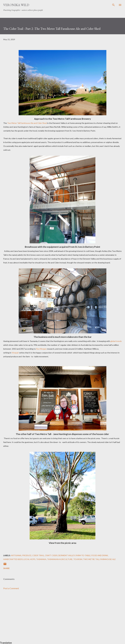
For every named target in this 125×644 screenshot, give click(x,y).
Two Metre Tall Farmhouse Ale (99, 559)
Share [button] (6, 568)
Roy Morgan (41, 349)
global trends (116, 341)
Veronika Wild (16, 5)
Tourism (78, 559)
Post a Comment (11, 588)
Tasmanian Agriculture (60, 559)
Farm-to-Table (83, 555)
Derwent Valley (67, 555)
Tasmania (41, 559)
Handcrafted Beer (13, 559)
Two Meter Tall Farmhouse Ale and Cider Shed (27, 123)
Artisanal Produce (21, 555)
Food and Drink (100, 555)
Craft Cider (51, 555)
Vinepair (15, 353)
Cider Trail (38, 555)
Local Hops (29, 559)
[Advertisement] (63, 618)
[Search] (113, 5)
